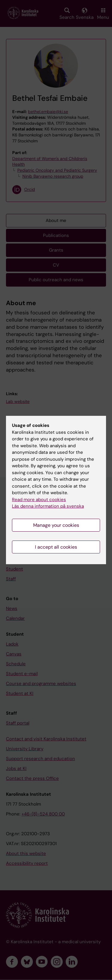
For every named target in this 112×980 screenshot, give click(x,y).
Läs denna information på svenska (48, 506)
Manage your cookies (56, 525)
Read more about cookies (39, 500)
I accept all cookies (56, 547)
